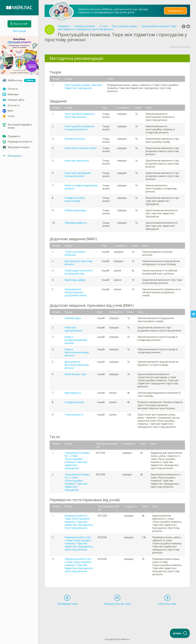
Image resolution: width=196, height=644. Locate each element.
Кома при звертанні (77, 161)
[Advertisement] (117, 616)
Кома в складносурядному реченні (76, 340)
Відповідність (73, 393)
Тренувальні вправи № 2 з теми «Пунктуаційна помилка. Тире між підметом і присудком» (77, 482)
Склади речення (74, 402)
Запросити (175, 11)
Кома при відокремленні (73, 329)
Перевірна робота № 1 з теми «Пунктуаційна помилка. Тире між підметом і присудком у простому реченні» (79, 543)
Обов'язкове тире (75, 374)
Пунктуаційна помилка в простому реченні (80, 115)
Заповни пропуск (75, 139)
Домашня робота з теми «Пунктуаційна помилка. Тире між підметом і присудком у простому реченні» (79, 522)
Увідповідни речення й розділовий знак (78, 272)
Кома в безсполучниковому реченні (77, 352)
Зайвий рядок (73, 318)
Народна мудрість (76, 223)
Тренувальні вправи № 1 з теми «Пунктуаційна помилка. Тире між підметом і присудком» (77, 460)
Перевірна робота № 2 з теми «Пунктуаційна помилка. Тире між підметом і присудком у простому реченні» (79, 565)
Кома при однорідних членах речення (78, 174)
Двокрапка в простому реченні (79, 263)
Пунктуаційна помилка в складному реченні (80, 128)
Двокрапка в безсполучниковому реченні (77, 365)
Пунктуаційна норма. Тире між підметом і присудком (83, 86)
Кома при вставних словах (81, 148)
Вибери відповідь (75, 210)
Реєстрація (19, 31)
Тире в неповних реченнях (75, 253)
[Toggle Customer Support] (180, 633)
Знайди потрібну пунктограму (75, 199)
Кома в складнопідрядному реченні (81, 187)
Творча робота (74, 415)
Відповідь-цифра (75, 280)
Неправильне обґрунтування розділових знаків (76, 292)
